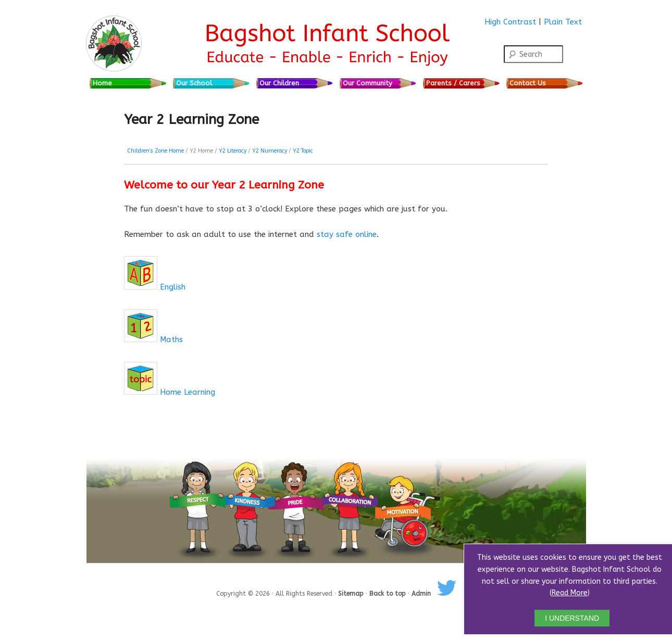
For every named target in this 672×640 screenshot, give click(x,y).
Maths (171, 340)
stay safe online (347, 234)
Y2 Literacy (233, 151)
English (173, 287)
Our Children (279, 83)
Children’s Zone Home (155, 151)
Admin (421, 594)
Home (102, 83)
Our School (194, 83)
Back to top (389, 594)
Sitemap (352, 594)
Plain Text (563, 22)
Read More (570, 593)
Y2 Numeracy (270, 151)
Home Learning (188, 392)
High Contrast (510, 22)
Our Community (368, 83)
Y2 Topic (303, 151)
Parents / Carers (453, 83)
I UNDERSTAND (572, 618)
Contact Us (528, 83)
